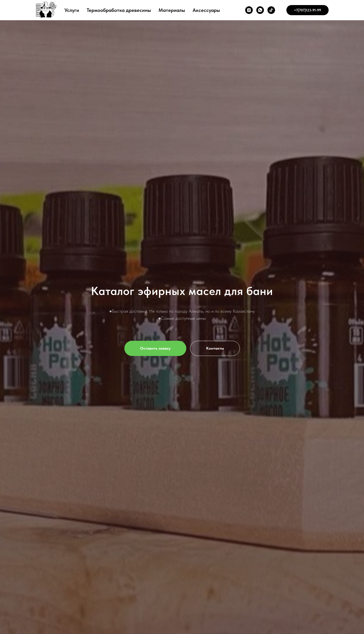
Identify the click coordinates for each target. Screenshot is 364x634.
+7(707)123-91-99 (308, 10)
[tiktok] (271, 10)
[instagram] (249, 10)
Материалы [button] (172, 10)
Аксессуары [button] (206, 10)
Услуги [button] (72, 10)
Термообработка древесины (119, 10)
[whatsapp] (260, 10)
